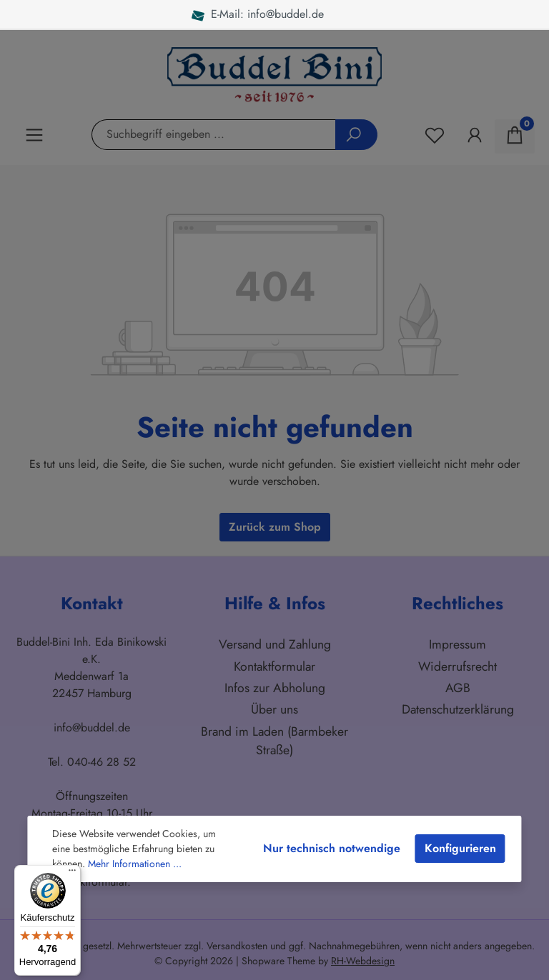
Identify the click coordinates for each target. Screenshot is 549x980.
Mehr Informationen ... (135, 864)
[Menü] (72, 874)
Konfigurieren (460, 848)
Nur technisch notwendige (332, 848)
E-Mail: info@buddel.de (268, 14)
